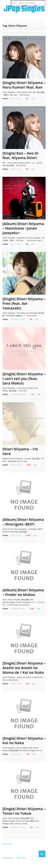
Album (5, 244)
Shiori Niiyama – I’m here (20, 451)
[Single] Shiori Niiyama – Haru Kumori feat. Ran (24, 85)
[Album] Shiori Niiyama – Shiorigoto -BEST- (23, 522)
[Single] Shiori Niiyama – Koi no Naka (24, 741)
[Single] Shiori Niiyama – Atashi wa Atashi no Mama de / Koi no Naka (24, 668)
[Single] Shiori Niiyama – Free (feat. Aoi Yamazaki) (24, 303)
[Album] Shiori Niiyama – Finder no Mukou (23, 592)
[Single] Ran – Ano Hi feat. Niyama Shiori (20, 155)
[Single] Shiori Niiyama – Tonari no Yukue (24, 811)
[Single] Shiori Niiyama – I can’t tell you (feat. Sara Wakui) (24, 379)
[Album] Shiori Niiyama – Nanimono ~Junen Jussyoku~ (23, 228)
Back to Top (7, 844)
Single (5, 99)
